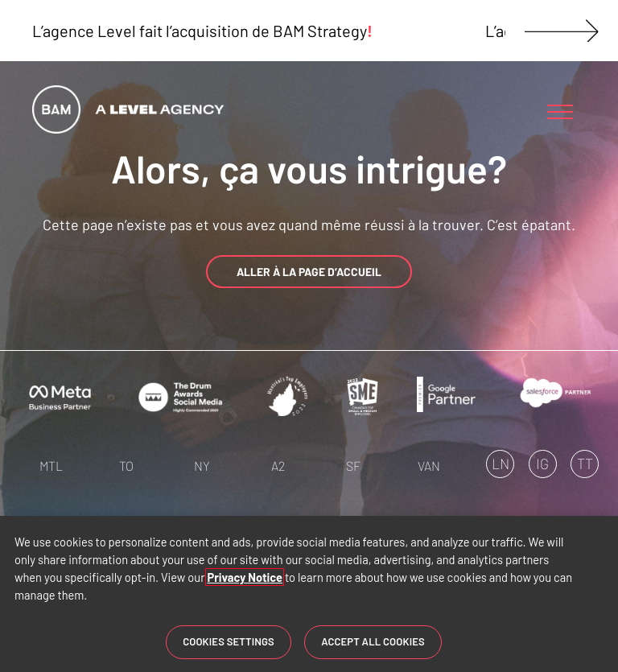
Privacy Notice (245, 577)
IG (542, 464)
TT (585, 464)
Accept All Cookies (373, 641)
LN (501, 464)
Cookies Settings (229, 641)
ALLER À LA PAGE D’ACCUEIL (309, 272)
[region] (309, 594)
